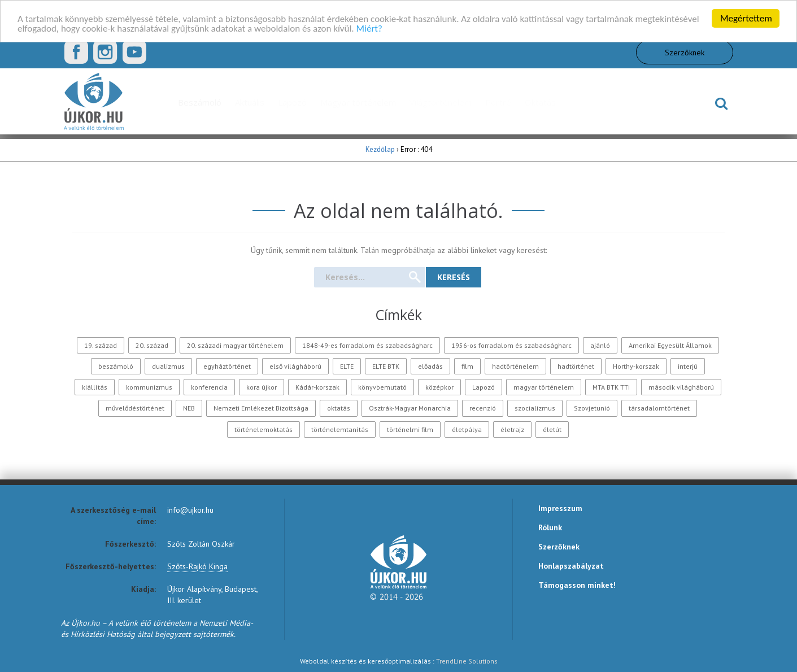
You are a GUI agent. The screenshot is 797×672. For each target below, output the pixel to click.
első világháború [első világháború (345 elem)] (295, 366)
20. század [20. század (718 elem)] (152, 345)
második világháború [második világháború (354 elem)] (681, 387)
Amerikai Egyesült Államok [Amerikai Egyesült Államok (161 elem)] (670, 345)
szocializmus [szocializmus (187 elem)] (535, 408)
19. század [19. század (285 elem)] (101, 345)
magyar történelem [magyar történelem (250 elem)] (544, 387)
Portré (498, 102)
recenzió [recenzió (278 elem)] (483, 408)
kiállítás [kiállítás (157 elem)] (95, 387)
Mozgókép (590, 102)
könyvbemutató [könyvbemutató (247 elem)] (382, 387)
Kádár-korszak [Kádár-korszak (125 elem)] (317, 387)
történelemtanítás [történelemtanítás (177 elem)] (340, 429)
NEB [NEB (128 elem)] (189, 408)
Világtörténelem (441, 102)
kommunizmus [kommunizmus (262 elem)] (149, 387)
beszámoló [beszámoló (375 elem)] (116, 366)
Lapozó (292, 102)
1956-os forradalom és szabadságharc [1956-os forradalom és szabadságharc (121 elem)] (511, 345)
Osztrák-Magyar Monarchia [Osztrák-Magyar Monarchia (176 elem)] (410, 408)
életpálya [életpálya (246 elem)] (467, 429)
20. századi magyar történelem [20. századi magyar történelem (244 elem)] (235, 345)
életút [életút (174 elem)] (552, 429)
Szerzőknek (685, 52)
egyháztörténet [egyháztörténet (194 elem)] (227, 366)
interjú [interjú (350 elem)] (688, 366)
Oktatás (540, 102)
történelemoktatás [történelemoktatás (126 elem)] (264, 429)
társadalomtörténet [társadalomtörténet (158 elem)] (659, 408)
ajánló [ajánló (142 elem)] (600, 345)
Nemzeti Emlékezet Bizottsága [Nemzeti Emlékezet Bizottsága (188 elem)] (261, 408)
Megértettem (746, 18)
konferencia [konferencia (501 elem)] (209, 387)
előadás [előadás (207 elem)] (430, 366)
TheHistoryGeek (657, 102)
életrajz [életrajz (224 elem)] (512, 429)
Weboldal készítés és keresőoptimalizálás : (399, 661)
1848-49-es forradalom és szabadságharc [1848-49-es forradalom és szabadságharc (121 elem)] (367, 345)
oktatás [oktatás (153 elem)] (339, 408)
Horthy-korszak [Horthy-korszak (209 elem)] (636, 366)
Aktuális (250, 102)
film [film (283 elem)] (467, 366)
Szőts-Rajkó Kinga (197, 566)
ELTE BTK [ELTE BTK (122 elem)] (386, 366)
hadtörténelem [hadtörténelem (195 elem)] (515, 366)
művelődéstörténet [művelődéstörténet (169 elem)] (135, 408)
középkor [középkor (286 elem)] (439, 387)
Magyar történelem (358, 102)
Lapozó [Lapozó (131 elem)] (484, 387)
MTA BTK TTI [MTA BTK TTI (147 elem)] (611, 387)
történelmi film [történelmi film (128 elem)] (410, 429)
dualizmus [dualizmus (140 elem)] (168, 366)
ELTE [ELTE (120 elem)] (347, 366)
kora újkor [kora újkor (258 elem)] (262, 387)
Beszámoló (200, 102)
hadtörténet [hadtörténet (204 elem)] (576, 366)
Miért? (369, 28)
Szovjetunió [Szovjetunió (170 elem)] (592, 408)
